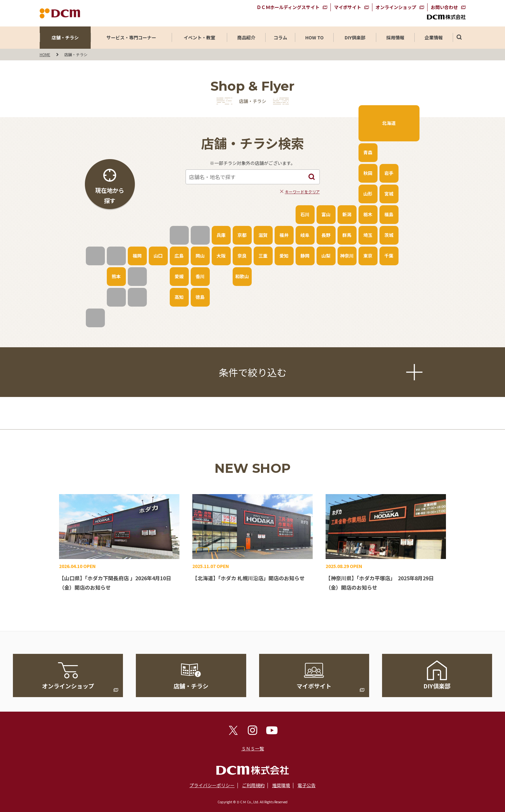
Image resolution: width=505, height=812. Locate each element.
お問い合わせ (444, 7)
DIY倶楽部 (355, 37)
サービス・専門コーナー (131, 37)
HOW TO (314, 37)
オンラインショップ (396, 7)
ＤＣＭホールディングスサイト (288, 7)
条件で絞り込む (320, 372)
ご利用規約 (253, 785)
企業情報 (434, 37)
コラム (280, 37)
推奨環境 (281, 785)
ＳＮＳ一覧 (253, 748)
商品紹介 (246, 37)
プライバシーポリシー (212, 785)
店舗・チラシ (65, 37)
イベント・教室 (199, 37)
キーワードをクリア (302, 192)
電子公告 (307, 785)
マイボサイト (348, 7)
